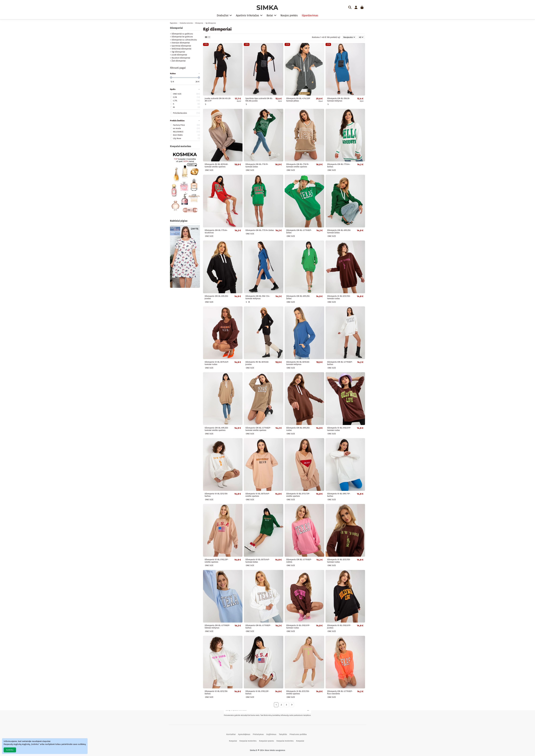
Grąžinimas (271, 734)
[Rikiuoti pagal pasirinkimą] (349, 37)
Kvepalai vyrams (266, 741)
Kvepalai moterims (248, 741)
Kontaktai (231, 734)
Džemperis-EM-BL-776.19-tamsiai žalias (257, 165)
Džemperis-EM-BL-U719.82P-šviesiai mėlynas (217, 627)
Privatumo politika (298, 734)
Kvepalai (233, 741)
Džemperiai (176, 28)
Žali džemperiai (179, 61)
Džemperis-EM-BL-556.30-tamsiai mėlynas (339, 100)
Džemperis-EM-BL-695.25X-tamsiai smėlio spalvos (217, 429)
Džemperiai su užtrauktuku (184, 40)
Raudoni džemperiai (181, 58)
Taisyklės (283, 734)
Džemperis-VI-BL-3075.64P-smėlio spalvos (258, 495)
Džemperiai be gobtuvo (182, 37)
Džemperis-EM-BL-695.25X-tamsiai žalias (339, 231)
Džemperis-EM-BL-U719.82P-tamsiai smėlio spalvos (258, 429)
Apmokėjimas (244, 734)
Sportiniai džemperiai (181, 46)
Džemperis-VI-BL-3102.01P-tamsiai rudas (339, 429)
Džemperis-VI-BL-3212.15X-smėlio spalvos (298, 692)
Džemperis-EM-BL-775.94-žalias (260, 230)
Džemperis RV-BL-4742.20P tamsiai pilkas (298, 100)
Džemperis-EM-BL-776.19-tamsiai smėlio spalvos (298, 165)
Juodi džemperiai (179, 55)
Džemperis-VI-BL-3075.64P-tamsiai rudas (217, 363)
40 (361, 37)
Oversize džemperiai (181, 43)
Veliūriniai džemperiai (181, 49)
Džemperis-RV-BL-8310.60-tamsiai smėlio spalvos (216, 165)
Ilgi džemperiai (178, 52)
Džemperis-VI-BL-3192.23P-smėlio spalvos (217, 561)
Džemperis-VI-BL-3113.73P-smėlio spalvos (298, 495)
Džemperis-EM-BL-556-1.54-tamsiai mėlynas (258, 297)
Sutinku (10, 750)
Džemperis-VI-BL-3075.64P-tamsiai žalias (258, 561)
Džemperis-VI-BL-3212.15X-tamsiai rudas (339, 297)
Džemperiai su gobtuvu (182, 34)
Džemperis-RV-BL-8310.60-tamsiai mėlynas (298, 363)
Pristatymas (258, 734)
